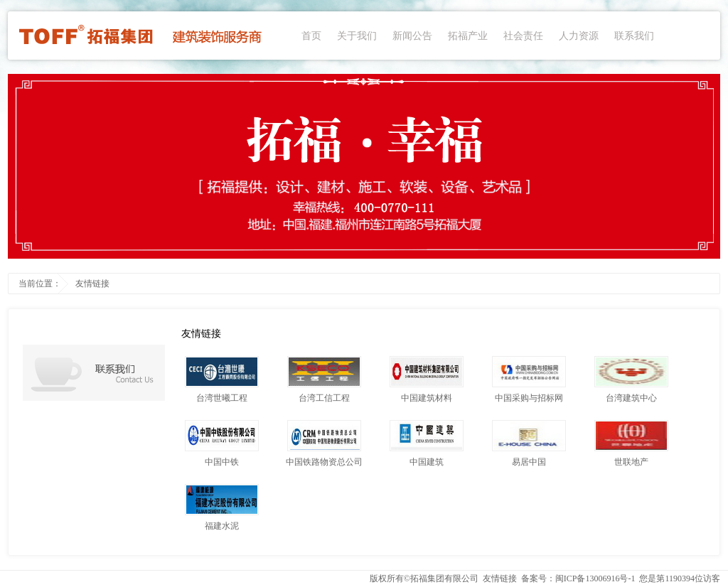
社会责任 (523, 36)
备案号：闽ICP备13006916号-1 (578, 578)
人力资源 (579, 36)
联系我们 (634, 36)
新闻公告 (412, 36)
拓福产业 (468, 36)
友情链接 (92, 284)
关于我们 (357, 36)
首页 (311, 36)
